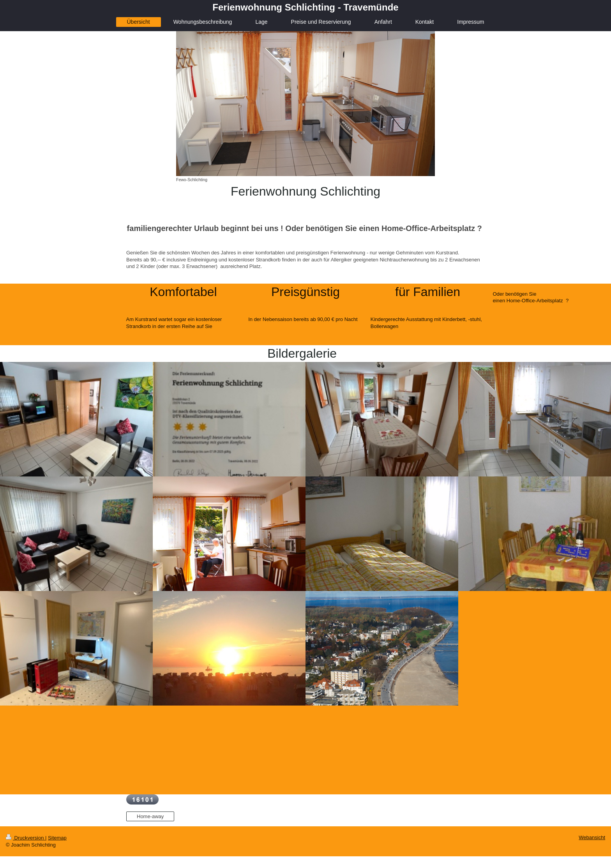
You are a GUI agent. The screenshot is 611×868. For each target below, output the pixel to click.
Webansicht (592, 837)
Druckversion (26, 838)
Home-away (150, 816)
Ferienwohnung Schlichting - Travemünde (305, 7)
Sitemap (57, 838)
